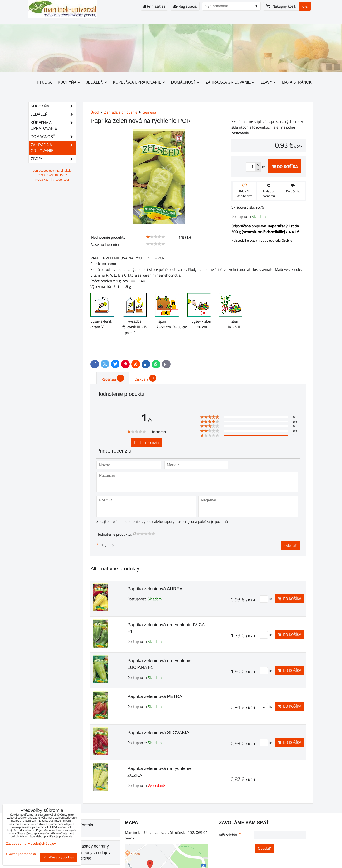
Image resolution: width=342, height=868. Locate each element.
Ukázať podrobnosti (21, 854)
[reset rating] (134, 533)
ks (266, 599)
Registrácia (185, 6)
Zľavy (268, 82)
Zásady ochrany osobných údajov (31, 843)
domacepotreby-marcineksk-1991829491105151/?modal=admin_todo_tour (52, 175)
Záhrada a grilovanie (230, 82)
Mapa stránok (297, 82)
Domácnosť (185, 82)
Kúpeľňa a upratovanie (139, 82)
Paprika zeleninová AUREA (155, 589)
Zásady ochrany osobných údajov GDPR (95, 852)
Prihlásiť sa (154, 6)
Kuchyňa (69, 82)
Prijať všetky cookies (59, 857)
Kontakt (86, 825)
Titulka (44, 82)
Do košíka (285, 166)
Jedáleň (97, 82)
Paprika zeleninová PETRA (155, 696)
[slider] (156, 237)
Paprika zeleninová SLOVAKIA (158, 732)
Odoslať (291, 545)
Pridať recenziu (147, 442)
